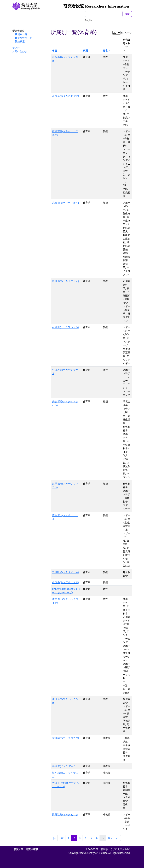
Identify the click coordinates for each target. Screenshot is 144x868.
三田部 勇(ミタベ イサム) (66, 572)
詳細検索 (20, 41)
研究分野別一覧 (24, 38)
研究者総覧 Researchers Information (96, 6)
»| (117, 838)
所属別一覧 (21, 34)
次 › (110, 838)
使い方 (16, 48)
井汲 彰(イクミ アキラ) (64, 766)
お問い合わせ (20, 51)
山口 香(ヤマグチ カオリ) (66, 582)
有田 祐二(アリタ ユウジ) (66, 738)
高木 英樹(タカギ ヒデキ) (66, 96)
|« (54, 838)
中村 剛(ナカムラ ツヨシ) (66, 327)
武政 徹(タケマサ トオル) (66, 203)
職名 (105, 50)
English (89, 20)
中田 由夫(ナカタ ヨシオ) (66, 281)
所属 (85, 50)
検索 (127, 14)
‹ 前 (62, 838)
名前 (55, 50)
